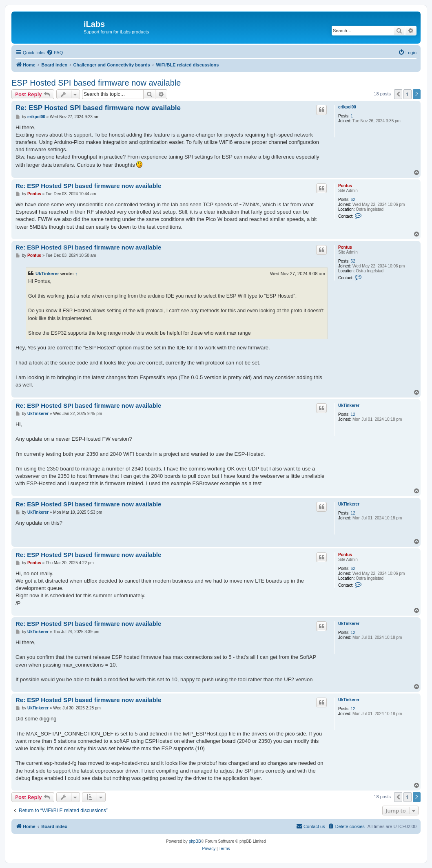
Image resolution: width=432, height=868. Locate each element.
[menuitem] (55, 53)
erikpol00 (347, 107)
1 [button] (407, 94)
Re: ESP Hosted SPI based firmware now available (98, 108)
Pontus (345, 186)
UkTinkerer (47, 274)
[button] (398, 94)
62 (353, 200)
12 (353, 414)
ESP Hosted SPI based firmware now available (96, 83)
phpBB (195, 841)
